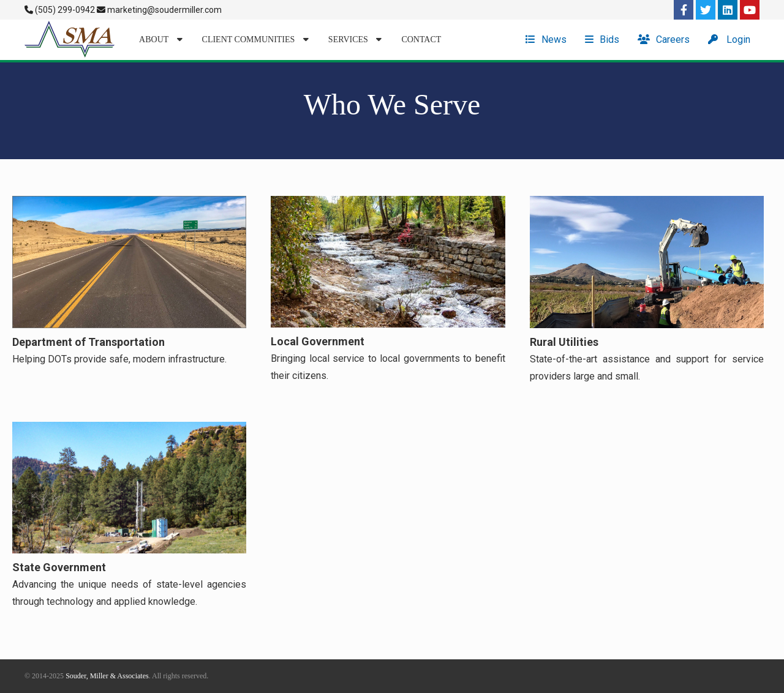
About (160, 39)
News (546, 39)
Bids (602, 39)
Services (355, 39)
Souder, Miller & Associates (107, 676)
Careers (664, 39)
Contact (421, 39)
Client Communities (255, 39)
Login (729, 39)
